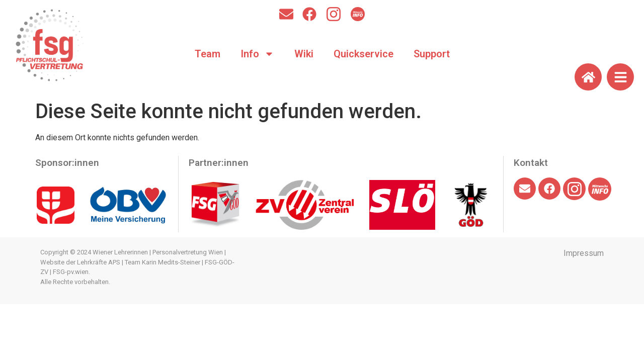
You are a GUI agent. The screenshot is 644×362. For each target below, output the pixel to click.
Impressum (584, 253)
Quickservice (364, 54)
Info (257, 54)
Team (208, 54)
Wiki (304, 54)
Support (432, 54)
